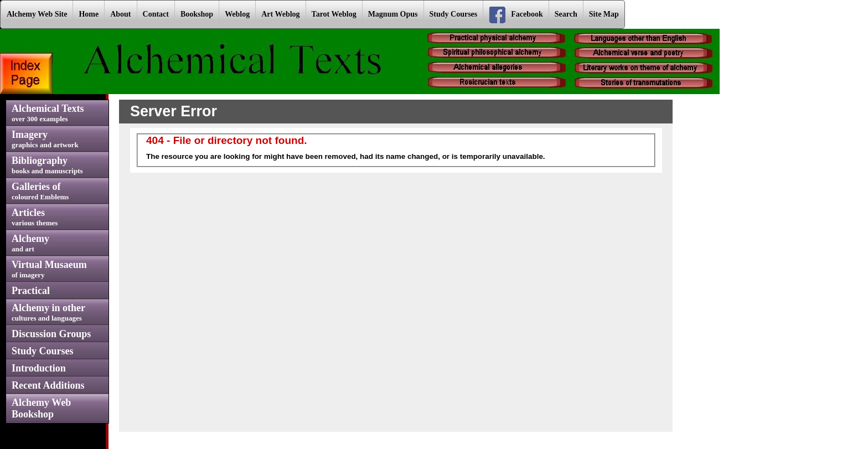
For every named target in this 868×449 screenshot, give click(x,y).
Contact (156, 14)
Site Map (604, 14)
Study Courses (454, 14)
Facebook (516, 15)
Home (89, 14)
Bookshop (197, 14)
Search (566, 14)
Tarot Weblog (334, 14)
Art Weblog (280, 14)
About (120, 14)
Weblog (237, 14)
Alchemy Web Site (37, 14)
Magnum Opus (393, 14)
